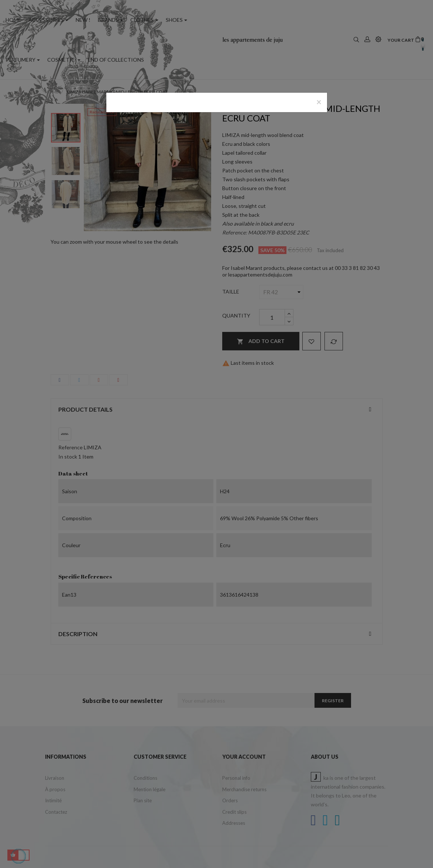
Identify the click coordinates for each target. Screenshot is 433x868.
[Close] (319, 102)
